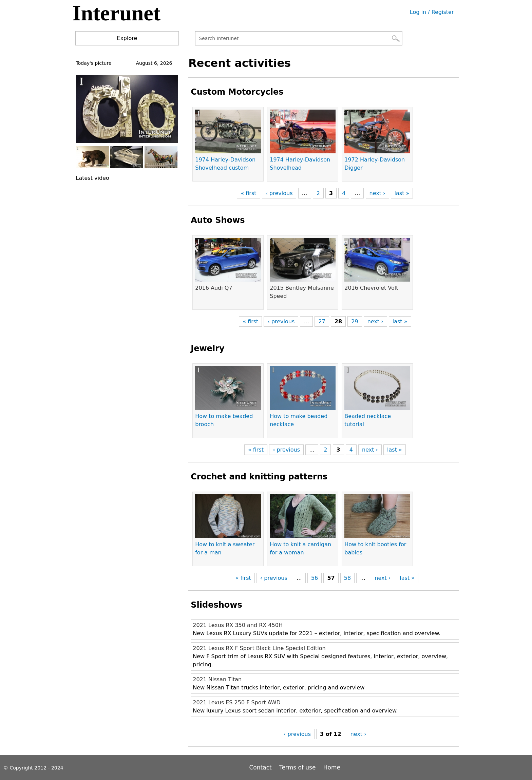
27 (322, 321)
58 (347, 578)
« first (248, 193)
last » (402, 193)
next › (377, 193)
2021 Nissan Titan (217, 679)
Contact (262, 767)
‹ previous (279, 193)
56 (315, 578)
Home (332, 767)
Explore (127, 38)
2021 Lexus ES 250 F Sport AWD (237, 702)
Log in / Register (432, 12)
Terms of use (297, 767)
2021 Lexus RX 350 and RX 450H (238, 625)
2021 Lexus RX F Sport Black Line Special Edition (259, 648)
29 (355, 321)
